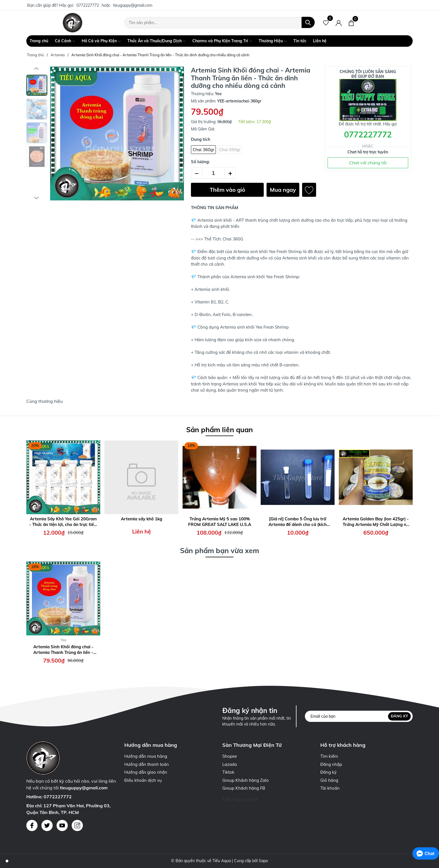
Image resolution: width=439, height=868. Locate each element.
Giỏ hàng (329, 780)
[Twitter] (47, 825)
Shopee (230, 756)
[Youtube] (62, 825)
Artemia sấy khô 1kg (142, 519)
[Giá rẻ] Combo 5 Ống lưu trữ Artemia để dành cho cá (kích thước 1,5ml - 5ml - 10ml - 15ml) (298, 522)
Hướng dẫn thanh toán (147, 764)
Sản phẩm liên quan (219, 430)
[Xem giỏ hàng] (351, 23)
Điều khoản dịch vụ (143, 780)
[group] (117, 134)
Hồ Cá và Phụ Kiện (101, 41)
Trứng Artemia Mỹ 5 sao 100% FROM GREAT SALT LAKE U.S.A (220, 522)
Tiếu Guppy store (240, 799)
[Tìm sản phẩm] (219, 23)
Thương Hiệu (273, 41)
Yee (63, 640)
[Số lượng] (213, 173)
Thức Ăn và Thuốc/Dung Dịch (157, 41)
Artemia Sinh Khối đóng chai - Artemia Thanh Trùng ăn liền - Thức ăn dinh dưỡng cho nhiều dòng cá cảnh (63, 650)
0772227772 (88, 5)
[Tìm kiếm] (308, 22)
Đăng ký (399, 716)
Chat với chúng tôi (368, 163)
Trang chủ (39, 41)
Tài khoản (330, 788)
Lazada (230, 764)
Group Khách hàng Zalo (246, 780)
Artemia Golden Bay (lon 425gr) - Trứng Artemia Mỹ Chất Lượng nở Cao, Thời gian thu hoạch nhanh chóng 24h (376, 522)
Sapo (263, 861)
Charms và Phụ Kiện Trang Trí (222, 41)
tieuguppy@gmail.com (133, 5)
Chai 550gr (230, 150)
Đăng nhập (331, 764)
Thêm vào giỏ (227, 190)
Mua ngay (283, 190)
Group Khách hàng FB (244, 788)
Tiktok (228, 772)
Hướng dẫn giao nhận (146, 772)
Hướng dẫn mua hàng (146, 756)
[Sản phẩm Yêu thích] (326, 23)
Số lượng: (200, 162)
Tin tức (300, 41)
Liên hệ (320, 41)
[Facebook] (32, 825)
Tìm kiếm (329, 756)
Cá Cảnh (65, 41)
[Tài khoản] (339, 23)
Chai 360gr (203, 150)
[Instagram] (77, 825)
